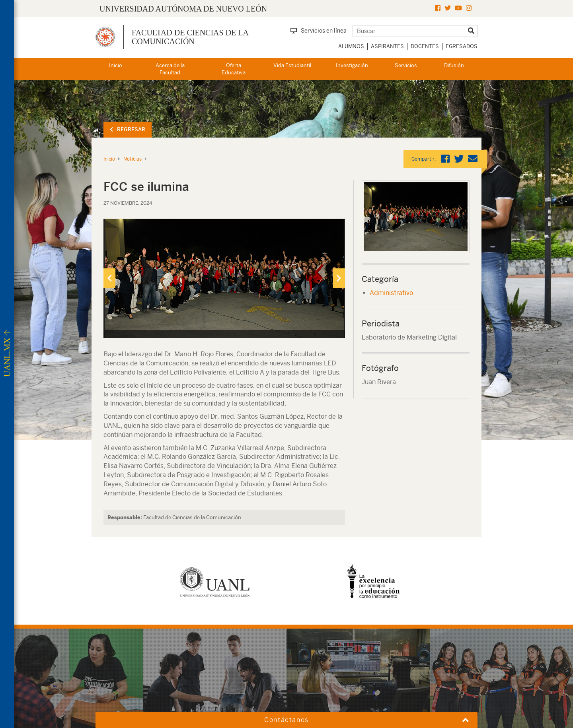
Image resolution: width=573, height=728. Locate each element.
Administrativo (391, 293)
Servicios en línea (319, 31)
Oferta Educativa (234, 69)
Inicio (116, 65)
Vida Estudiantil (292, 65)
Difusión (454, 65)
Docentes (425, 46)
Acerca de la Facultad (170, 69)
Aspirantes (387, 46)
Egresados (462, 46)
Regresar (128, 129)
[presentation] (109, 278)
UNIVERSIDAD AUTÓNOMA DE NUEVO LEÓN (183, 9)
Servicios (406, 65)
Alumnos (351, 46)
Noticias (133, 159)
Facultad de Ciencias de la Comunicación (190, 37)
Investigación (352, 65)
